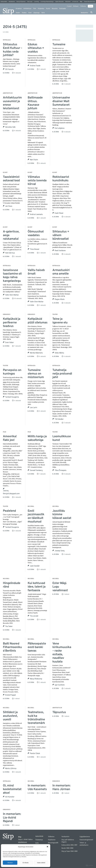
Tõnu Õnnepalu (60, 470)
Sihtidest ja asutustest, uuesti (10, 716)
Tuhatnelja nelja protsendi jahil (62, 374)
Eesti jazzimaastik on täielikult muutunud (36, 516)
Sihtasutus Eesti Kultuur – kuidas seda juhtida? (13, 50)
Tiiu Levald (34, 616)
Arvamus (19, 9)
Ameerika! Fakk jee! (10, 438)
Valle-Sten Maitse (12, 295)
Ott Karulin (9, 69)
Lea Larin (33, 408)
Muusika (55, 9)
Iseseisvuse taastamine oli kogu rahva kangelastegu (12, 276)
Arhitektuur (27, 9)
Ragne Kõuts (59, 299)
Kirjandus (41, 9)
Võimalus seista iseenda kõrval (37, 181)
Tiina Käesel (34, 249)
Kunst (48, 9)
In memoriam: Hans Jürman (61, 788)
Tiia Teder (9, 626)
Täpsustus (59, 712)
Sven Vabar (9, 343)
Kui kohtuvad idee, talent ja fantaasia (37, 587)
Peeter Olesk (35, 754)
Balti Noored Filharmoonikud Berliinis (12, 647)
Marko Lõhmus (11, 769)
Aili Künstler (10, 797)
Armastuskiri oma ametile (61, 272)
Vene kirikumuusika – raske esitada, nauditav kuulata (62, 653)
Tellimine (83, 6)
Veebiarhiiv (84, 13)
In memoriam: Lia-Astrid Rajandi (12, 818)
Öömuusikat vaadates (36, 234)
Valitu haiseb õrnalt (36, 272)
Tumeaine (59, 45)
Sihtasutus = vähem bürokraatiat (61, 235)
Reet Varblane (60, 251)
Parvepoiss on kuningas (12, 372)
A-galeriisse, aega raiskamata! (11, 235)
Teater (18, 13)
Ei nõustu (26, 863)
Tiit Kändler (59, 419)
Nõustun (10, 863)
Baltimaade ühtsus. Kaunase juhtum (35, 103)
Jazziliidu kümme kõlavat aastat (62, 515)
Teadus (24, 13)
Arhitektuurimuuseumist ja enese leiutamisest (12, 103)
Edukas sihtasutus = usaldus (36, 48)
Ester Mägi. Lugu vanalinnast (60, 587)
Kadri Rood (59, 213)
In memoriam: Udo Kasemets (37, 788)
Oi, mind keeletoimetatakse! (12, 789)
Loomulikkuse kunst (62, 438)
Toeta (90, 6)
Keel (30, 13)
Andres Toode (35, 66)
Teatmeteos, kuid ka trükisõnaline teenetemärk (36, 718)
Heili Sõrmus (10, 253)
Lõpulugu (36, 13)
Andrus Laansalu (36, 214)
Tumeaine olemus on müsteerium (36, 374)
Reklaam (76, 6)
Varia (43, 13)
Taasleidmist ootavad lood (11, 179)
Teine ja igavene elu (60, 321)
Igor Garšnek (60, 685)
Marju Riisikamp (36, 679)
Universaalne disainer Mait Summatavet (61, 101)
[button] (47, 847)
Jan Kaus (9, 206)
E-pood (69, 6)
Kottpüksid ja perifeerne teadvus (12, 323)
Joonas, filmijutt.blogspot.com (11, 492)
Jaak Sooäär (35, 566)
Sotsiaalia (62, 9)
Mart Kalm (34, 160)
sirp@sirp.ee (23, 842)
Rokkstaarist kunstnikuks (61, 179)
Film (35, 9)
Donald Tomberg (36, 470)
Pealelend (9, 511)
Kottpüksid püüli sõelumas (38, 321)
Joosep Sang (59, 551)
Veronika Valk (10, 127)
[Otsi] (91, 12)
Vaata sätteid (41, 863)
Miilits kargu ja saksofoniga (37, 438)
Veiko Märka (59, 353)
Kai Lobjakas (59, 128)
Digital (89, 865)
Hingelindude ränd (12, 585)
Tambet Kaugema (12, 397)
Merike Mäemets (36, 353)
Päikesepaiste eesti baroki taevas (37, 647)
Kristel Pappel (10, 695)
